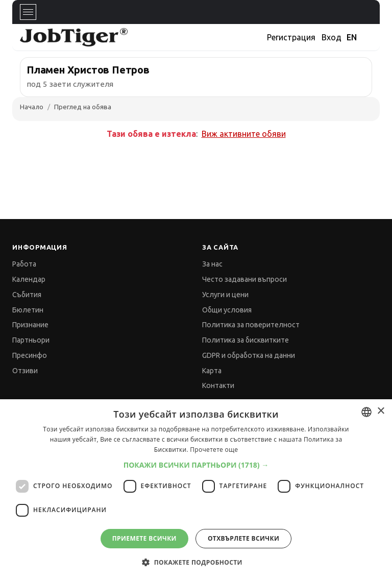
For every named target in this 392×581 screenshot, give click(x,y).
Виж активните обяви (244, 134)
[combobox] (366, 412)
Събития (27, 295)
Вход (332, 37)
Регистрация (291, 37)
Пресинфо (30, 355)
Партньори (31, 340)
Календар (29, 279)
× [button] (381, 411)
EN (352, 37)
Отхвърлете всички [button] (243, 538)
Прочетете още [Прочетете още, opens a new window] (214, 450)
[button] (196, 465)
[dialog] (196, 490)
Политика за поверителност (251, 325)
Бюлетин (28, 310)
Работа (24, 264)
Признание (30, 325)
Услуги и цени (225, 295)
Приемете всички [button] (144, 538)
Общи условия (227, 310)
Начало (32, 107)
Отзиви (25, 371)
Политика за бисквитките (246, 340)
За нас (212, 264)
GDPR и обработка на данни (249, 355)
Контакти (218, 385)
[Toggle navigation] (28, 12)
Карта (212, 371)
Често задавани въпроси (244, 279)
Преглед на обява (83, 107)
